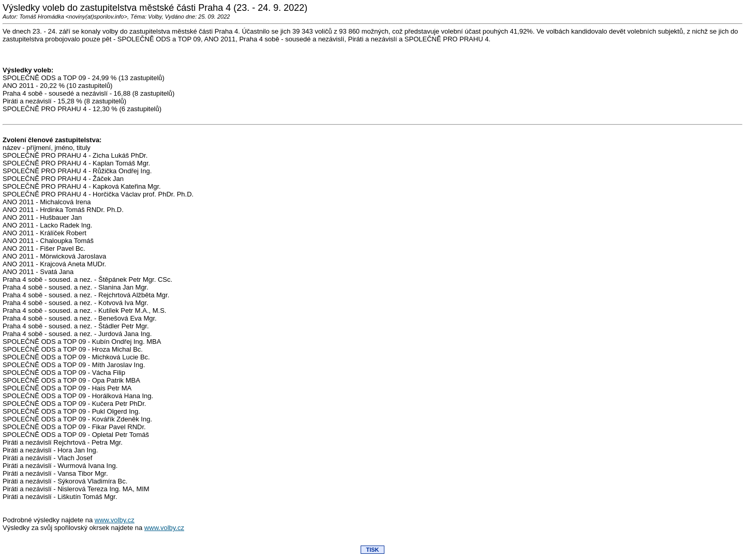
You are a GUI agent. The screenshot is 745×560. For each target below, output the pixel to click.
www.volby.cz (115, 520)
